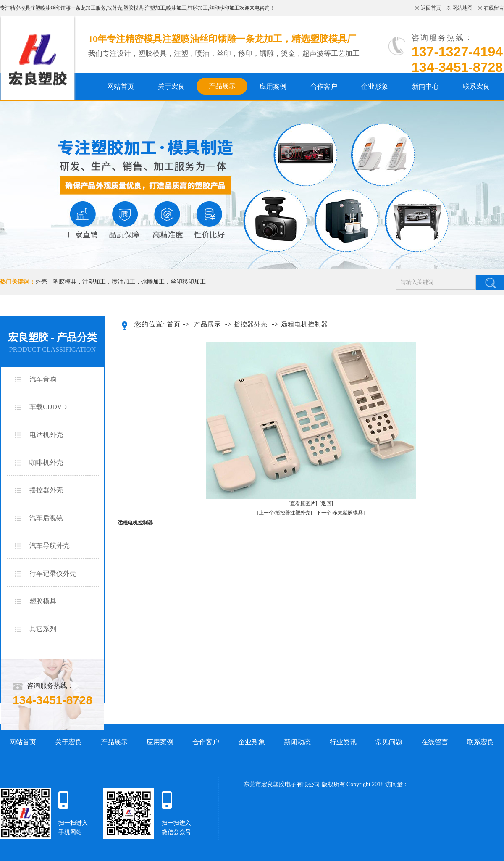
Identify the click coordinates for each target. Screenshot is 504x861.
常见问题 (389, 742)
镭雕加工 (198, 8)
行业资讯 (343, 742)
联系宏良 (476, 86)
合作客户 (324, 86)
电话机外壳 (46, 435)
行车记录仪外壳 (53, 573)
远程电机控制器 (304, 324)
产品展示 (222, 86)
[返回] (326, 503)
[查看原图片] (303, 503)
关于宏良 (171, 86)
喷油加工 (176, 8)
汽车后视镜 (46, 518)
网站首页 (121, 86)
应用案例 (273, 86)
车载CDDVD (48, 407)
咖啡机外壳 (46, 462)
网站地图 (462, 8)
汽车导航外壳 (50, 546)
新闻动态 (297, 742)
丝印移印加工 (224, 8)
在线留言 (494, 8)
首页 (174, 324)
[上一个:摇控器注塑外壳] (285, 513)
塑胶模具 (134, 8)
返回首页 (431, 8)
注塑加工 (155, 8)
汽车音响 (43, 379)
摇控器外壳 (46, 490)
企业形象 (375, 86)
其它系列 (43, 629)
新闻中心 (425, 86)
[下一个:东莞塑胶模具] (340, 513)
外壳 (117, 8)
